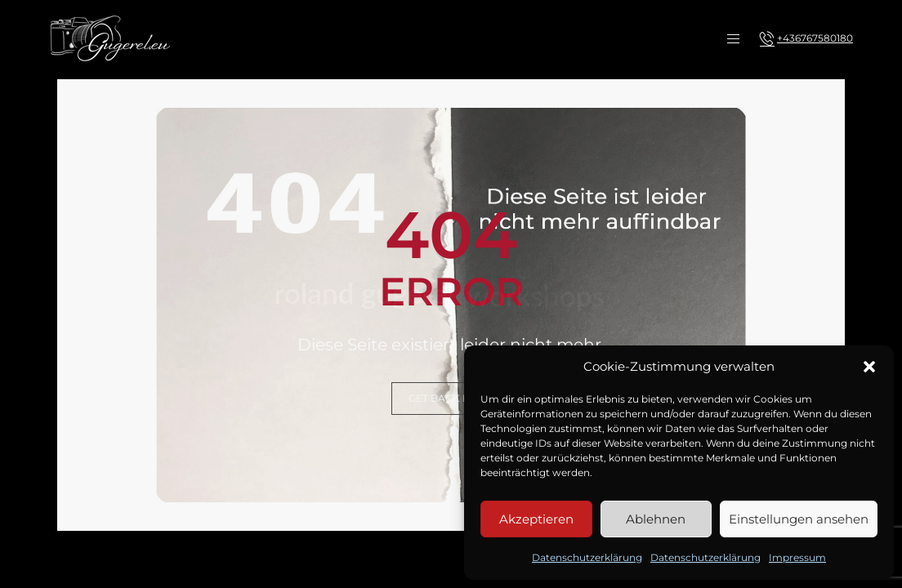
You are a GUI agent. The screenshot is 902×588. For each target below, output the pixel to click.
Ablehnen (656, 519)
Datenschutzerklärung (587, 557)
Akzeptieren (536, 519)
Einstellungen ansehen (799, 519)
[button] (869, 367)
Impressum (797, 557)
